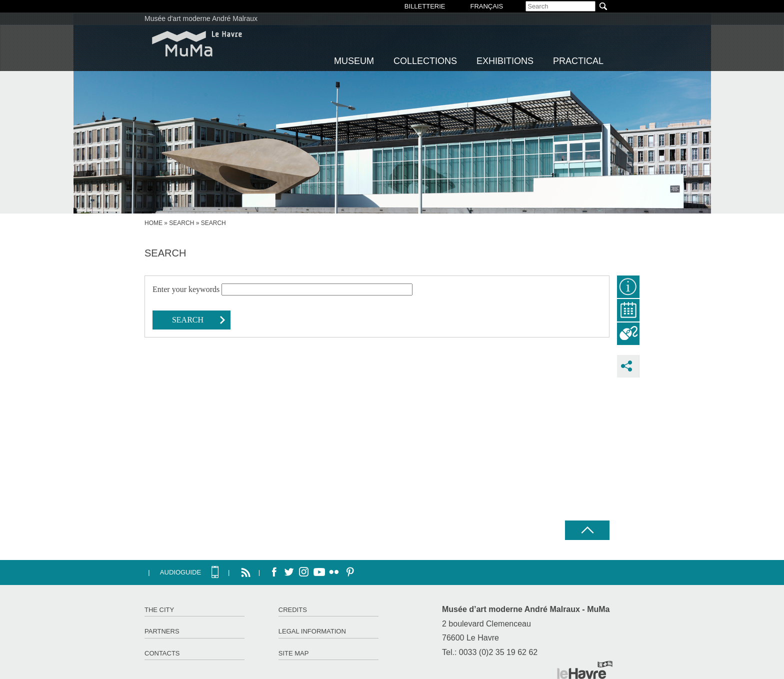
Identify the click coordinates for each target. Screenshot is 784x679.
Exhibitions (505, 61)
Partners (162, 631)
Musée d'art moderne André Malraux (201, 18)
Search (181, 223)
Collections (425, 61)
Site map (294, 653)
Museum (354, 61)
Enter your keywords (187, 289)
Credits (293, 610)
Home (153, 223)
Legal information (312, 631)
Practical (578, 61)
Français (486, 6)
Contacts (162, 653)
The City (159, 610)
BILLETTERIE (425, 6)
